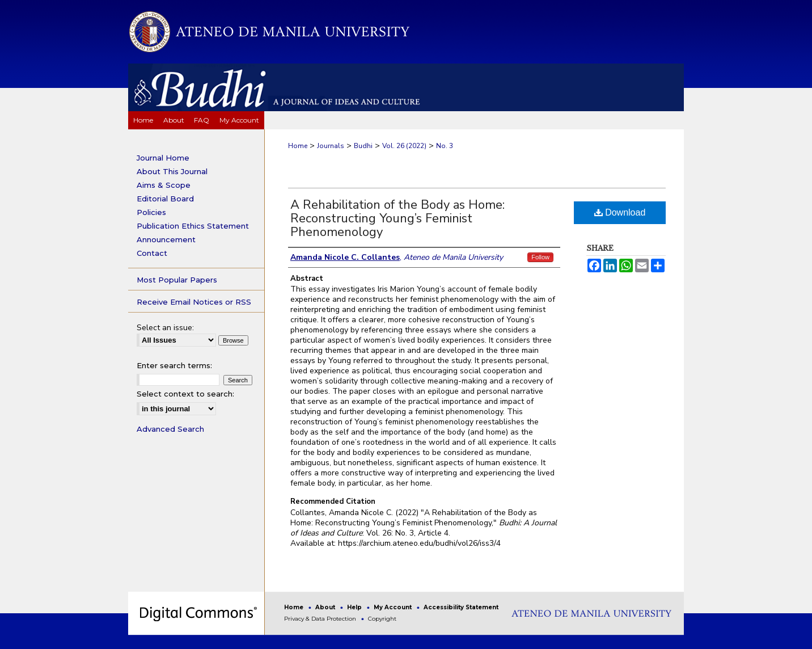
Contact (152, 253)
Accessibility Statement (461, 607)
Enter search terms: (174, 365)
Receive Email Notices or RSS (194, 302)
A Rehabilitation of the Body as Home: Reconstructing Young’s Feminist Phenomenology (397, 218)
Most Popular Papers (177, 280)
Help (355, 607)
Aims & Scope (164, 185)
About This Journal (172, 171)
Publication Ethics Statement (193, 226)
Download (620, 212)
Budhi (363, 146)
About (326, 607)
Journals (331, 146)
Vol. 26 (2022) (404, 146)
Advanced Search (170, 429)
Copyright (382, 619)
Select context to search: (185, 394)
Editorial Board (165, 199)
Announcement (166, 239)
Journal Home (163, 158)
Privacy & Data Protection (321, 619)
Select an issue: (165, 328)
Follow (540, 257)
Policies (151, 212)
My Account (394, 607)
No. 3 (445, 146)
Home (298, 146)
